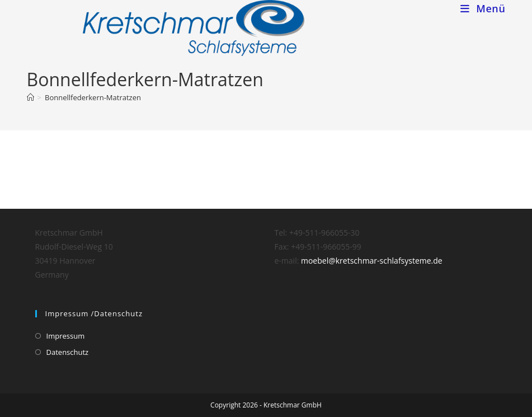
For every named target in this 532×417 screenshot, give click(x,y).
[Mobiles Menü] (483, 8)
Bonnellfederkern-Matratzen (93, 97)
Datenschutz (68, 352)
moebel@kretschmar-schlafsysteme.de (372, 261)
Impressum (66, 336)
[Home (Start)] (30, 97)
